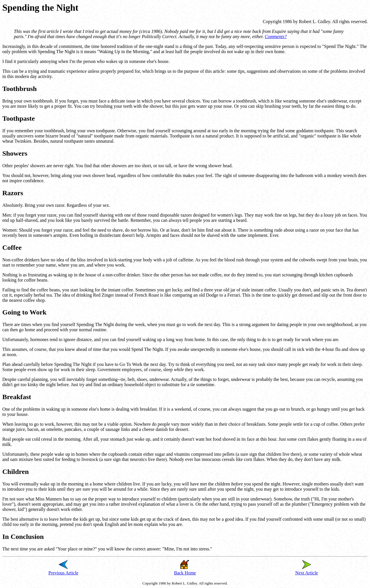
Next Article (307, 573)
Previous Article (64, 573)
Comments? (276, 37)
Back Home (185, 573)
